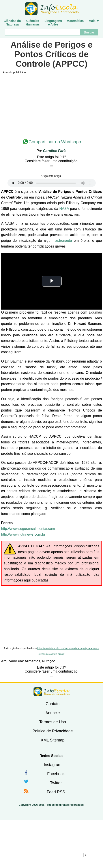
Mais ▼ (94, 21)
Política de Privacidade (53, 731)
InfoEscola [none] (52, 692)
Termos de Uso (53, 722)
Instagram (52, 765)
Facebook (56, 774)
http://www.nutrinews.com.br (23, 534)
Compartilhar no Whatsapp (55, 142)
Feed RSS (56, 792)
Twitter (56, 783)
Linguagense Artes (53, 23)
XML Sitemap (53, 740)
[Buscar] (42, 32)
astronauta (64, 241)
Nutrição (49, 661)
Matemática (75, 21)
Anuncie (53, 713)
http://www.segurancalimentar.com (28, 529)
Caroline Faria (55, 151)
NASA (65, 209)
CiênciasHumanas (33, 23)
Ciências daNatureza (12, 23)
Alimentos (32, 661)
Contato (53, 704)
